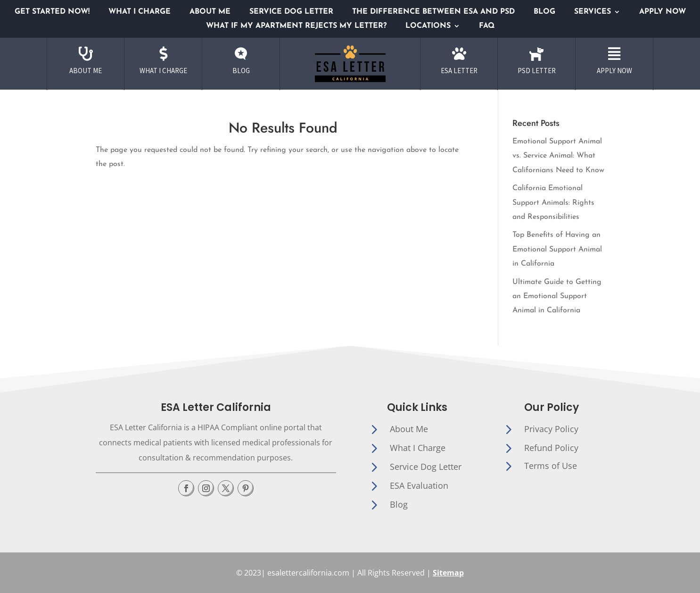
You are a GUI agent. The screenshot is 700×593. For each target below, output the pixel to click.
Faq (487, 26)
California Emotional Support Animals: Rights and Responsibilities (553, 203)
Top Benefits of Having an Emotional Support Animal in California (557, 249)
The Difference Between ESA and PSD (433, 12)
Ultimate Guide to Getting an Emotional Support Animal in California (557, 296)
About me (210, 12)
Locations (428, 26)
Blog (544, 12)
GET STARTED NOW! (52, 12)
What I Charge (140, 12)
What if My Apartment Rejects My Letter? (296, 26)
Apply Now (663, 12)
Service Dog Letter (291, 12)
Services (593, 12)
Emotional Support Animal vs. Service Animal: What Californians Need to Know (558, 156)
